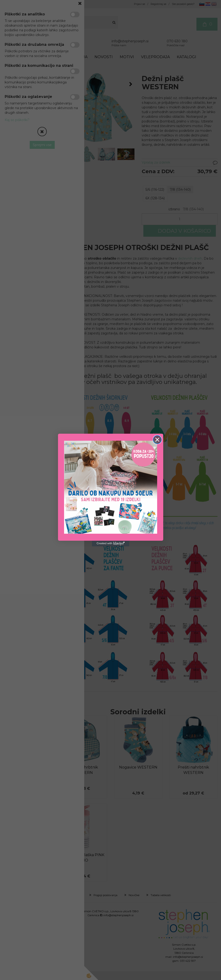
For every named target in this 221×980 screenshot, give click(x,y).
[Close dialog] (157, 440)
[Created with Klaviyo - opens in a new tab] (111, 544)
